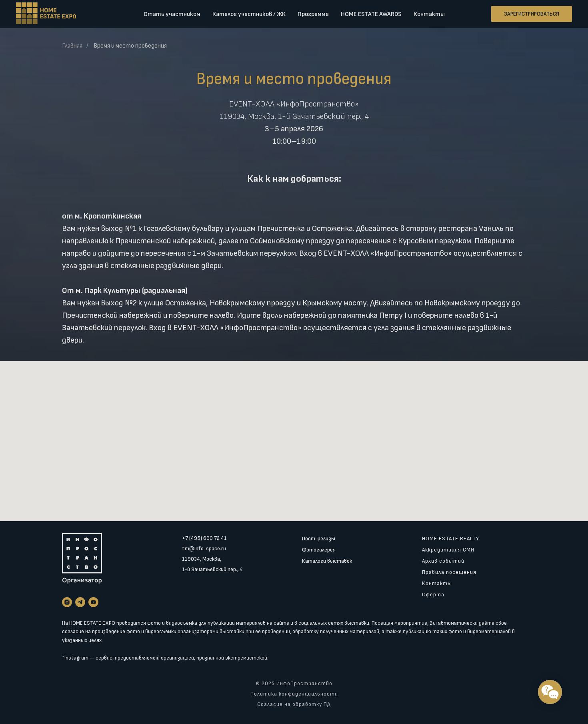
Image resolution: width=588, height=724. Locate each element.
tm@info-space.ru (204, 549)
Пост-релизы (319, 538)
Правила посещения (449, 572)
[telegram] (80, 602)
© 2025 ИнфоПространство (294, 684)
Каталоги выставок (327, 561)
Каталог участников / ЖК (249, 14)
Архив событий (443, 561)
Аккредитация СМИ (448, 550)
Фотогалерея (319, 550)
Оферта (433, 595)
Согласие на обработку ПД (294, 704)
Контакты (429, 14)
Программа (313, 14)
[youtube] (93, 602)
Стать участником (172, 14)
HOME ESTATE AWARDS (371, 14)
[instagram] (67, 602)
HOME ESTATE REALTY (451, 538)
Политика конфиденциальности (294, 694)
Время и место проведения (130, 46)
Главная (72, 46)
